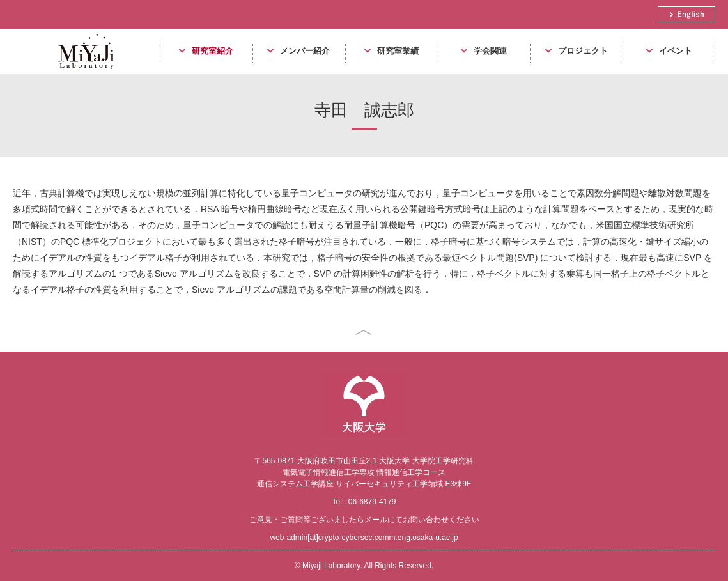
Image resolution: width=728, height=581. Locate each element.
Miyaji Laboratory (81, 73)
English (686, 14)
